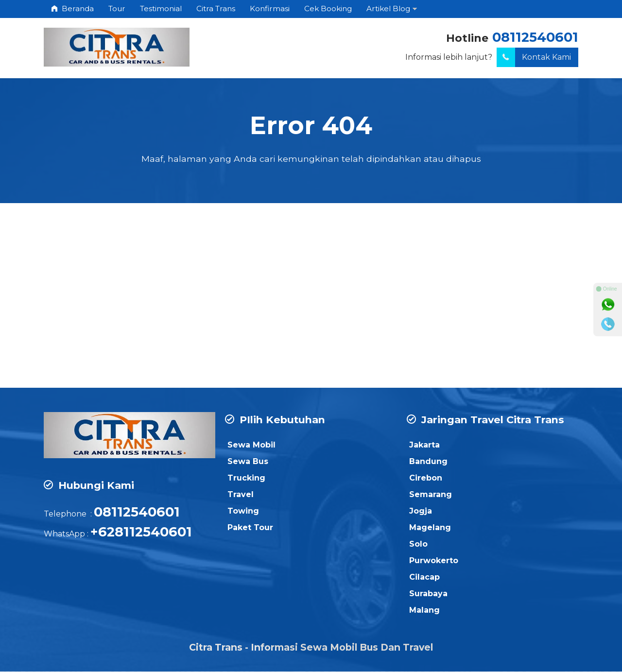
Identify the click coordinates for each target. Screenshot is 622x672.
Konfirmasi (270, 9)
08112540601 (535, 37)
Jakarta (424, 445)
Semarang (431, 495)
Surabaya (428, 594)
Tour (117, 9)
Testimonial (161, 9)
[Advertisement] (311, 310)
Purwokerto (434, 561)
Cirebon (426, 478)
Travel (241, 495)
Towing (243, 511)
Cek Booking (328, 9)
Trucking (246, 478)
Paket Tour (250, 528)
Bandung (428, 462)
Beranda (72, 9)
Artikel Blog (388, 9)
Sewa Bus (248, 462)
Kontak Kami (534, 57)
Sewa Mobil (251, 445)
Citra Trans (216, 9)
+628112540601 (141, 532)
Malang (424, 611)
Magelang (430, 528)
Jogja (421, 511)
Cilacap (424, 577)
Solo (418, 544)
